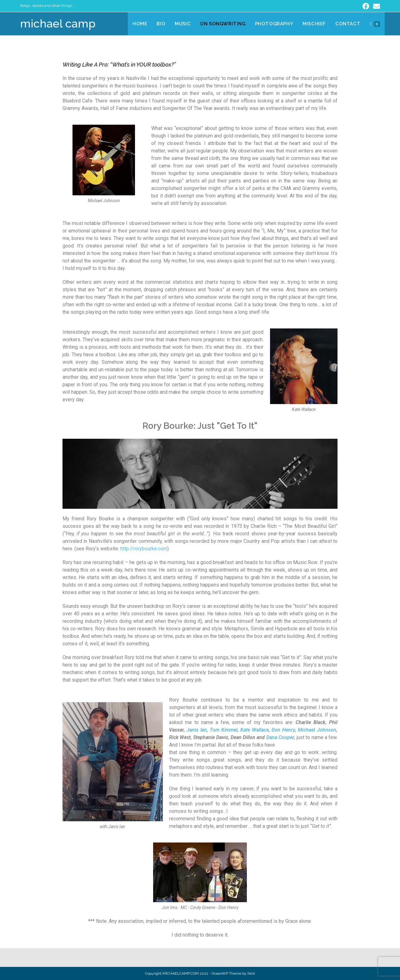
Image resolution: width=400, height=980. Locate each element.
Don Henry (283, 730)
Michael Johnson (317, 730)
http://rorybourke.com (144, 549)
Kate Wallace (255, 730)
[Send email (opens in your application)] (376, 6)
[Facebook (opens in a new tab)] (366, 6)
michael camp (58, 23)
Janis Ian (197, 730)
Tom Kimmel (224, 730)
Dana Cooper (280, 737)
